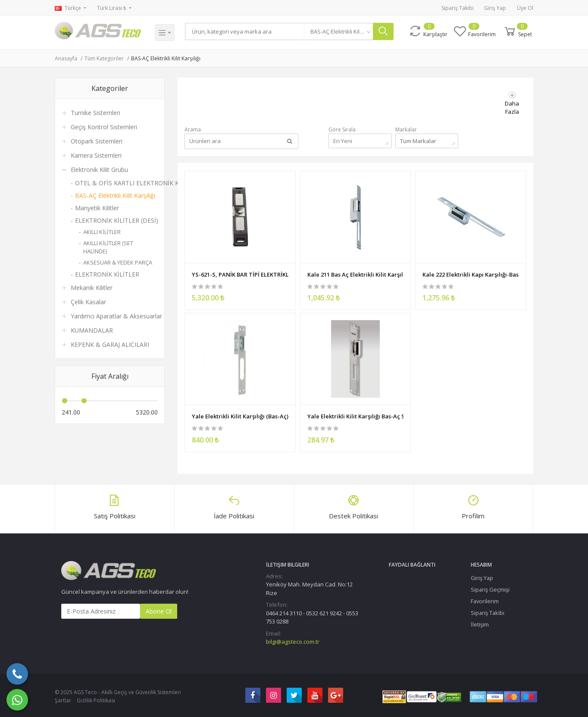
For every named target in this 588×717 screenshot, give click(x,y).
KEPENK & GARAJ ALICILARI (110, 344)
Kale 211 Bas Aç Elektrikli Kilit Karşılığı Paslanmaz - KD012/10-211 (356, 271)
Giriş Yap (495, 8)
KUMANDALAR (92, 330)
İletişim (480, 623)
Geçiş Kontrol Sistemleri (104, 127)
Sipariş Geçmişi (490, 588)
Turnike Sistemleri (95, 113)
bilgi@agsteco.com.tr (293, 640)
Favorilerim (485, 599)
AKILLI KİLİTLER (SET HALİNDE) (108, 247)
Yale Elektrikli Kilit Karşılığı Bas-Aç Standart (356, 412)
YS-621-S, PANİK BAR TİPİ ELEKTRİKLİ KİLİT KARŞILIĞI (240, 271)
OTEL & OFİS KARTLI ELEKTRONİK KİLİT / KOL (116, 183)
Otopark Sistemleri (97, 141)
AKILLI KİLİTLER (102, 232)
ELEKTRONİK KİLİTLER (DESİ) (116, 220)
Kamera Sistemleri (96, 155)
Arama (193, 129)
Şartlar (63, 699)
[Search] (246, 31)
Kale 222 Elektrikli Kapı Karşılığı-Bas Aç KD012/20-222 (471, 271)
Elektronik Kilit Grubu (99, 170)
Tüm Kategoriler (104, 58)
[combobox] (341, 31)
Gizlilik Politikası (96, 699)
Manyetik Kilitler (97, 208)
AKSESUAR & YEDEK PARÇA (118, 262)
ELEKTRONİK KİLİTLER (107, 274)
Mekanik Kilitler (92, 288)
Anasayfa (66, 58)
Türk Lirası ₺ (112, 8)
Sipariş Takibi (458, 8)
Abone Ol (159, 609)
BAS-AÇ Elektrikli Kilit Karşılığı (166, 58)
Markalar (406, 129)
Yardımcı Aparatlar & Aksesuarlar (116, 316)
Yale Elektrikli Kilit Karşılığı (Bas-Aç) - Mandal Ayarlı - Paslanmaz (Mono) (240, 412)
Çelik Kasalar (88, 302)
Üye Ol (525, 8)
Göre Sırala (342, 129)
